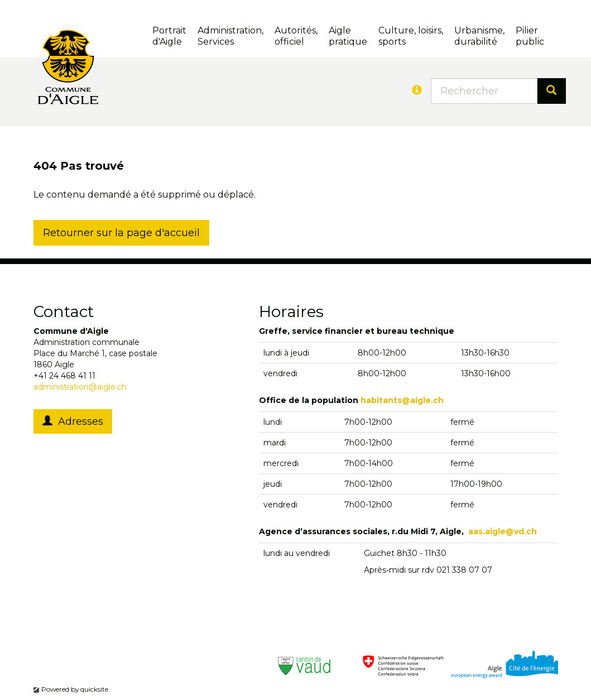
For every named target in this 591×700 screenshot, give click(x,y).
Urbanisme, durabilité (479, 36)
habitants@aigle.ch (402, 400)
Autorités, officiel (296, 36)
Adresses (73, 421)
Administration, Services (230, 36)
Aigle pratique (348, 36)
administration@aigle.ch (80, 387)
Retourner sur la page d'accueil (121, 233)
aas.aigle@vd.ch (503, 531)
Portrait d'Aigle (169, 36)
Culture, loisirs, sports (411, 36)
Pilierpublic (530, 36)
